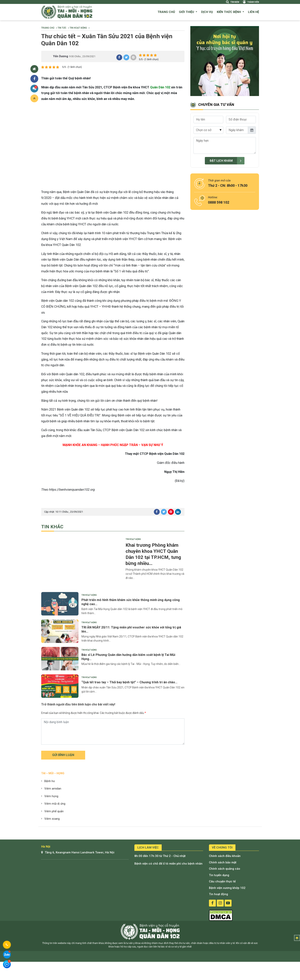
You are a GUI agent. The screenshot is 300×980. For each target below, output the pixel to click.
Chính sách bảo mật (223, 862)
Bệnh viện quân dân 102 (67, 12)
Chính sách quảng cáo (225, 869)
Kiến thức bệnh (229, 12)
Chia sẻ (34, 79)
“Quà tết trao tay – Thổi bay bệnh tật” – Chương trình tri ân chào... (129, 682)
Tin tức (62, 28)
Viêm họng (51, 796)
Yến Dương (61, 56)
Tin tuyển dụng (219, 875)
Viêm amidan (53, 789)
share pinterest (133, 57)
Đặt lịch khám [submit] (227, 161)
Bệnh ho (50, 781)
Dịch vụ (207, 12)
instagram (220, 903)
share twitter (126, 57)
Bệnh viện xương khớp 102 (227, 888)
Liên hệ (253, 12)
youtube (228, 903)
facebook (212, 903)
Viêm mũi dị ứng (55, 804)
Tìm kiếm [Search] (233, 2)
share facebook (119, 57)
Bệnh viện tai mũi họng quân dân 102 (150, 932)
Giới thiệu (187, 12)
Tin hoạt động (78, 28)
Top (297, 938)
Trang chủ (166, 12)
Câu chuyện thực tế (222, 881)
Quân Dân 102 (160, 87)
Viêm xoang (52, 819)
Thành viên (251, 2)
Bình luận (35, 88)
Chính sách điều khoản (225, 856)
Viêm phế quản (54, 811)
